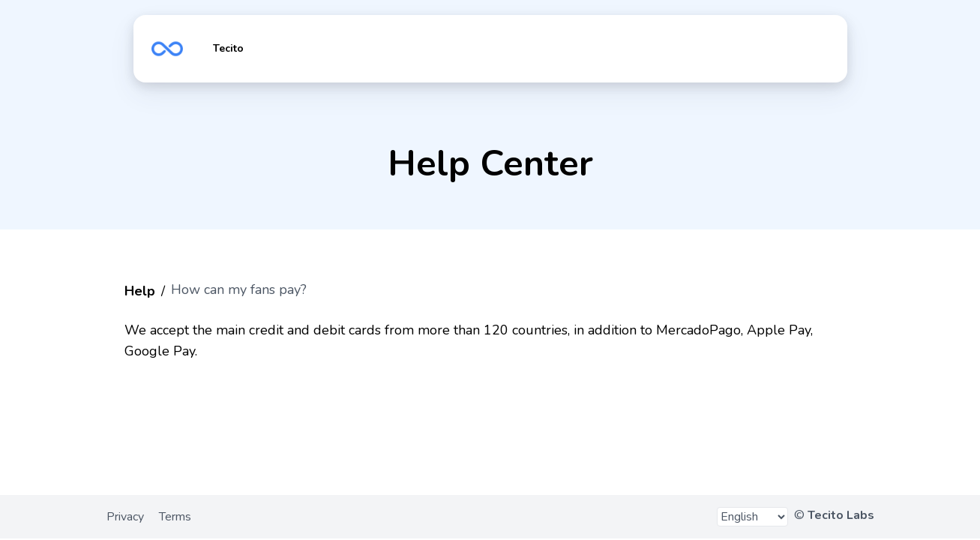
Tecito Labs (841, 515)
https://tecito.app (167, 49)
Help (140, 291)
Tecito (228, 48)
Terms (175, 517)
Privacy (125, 517)
